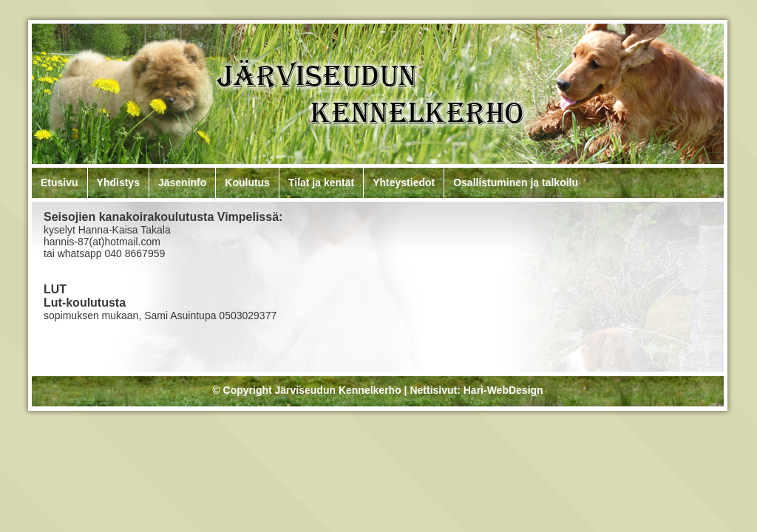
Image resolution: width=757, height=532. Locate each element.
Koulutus (247, 183)
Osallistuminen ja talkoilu (516, 183)
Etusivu (60, 183)
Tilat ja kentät (321, 183)
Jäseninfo (182, 183)
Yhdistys (118, 183)
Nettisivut (433, 390)
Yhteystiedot (404, 183)
